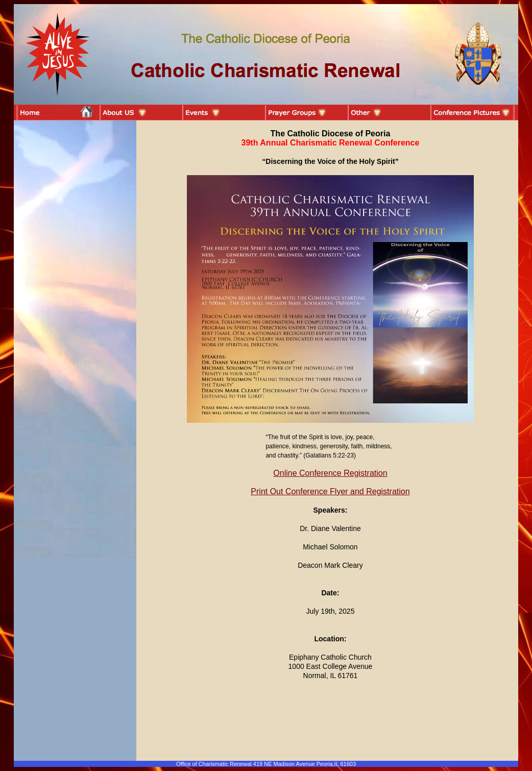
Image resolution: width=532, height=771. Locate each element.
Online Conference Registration (330, 473)
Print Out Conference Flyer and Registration (330, 491)
